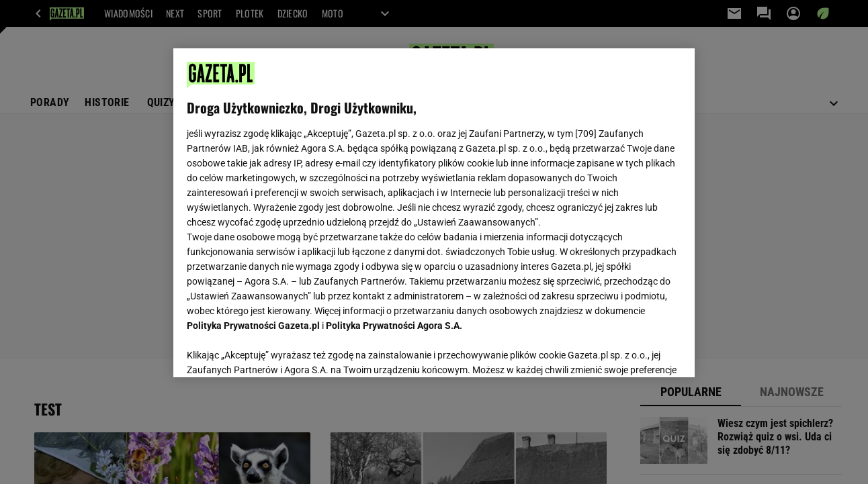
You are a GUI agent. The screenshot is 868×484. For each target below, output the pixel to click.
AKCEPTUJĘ (635, 351)
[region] (434, 213)
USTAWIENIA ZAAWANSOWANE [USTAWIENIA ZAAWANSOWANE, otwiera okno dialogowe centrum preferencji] (275, 350)
